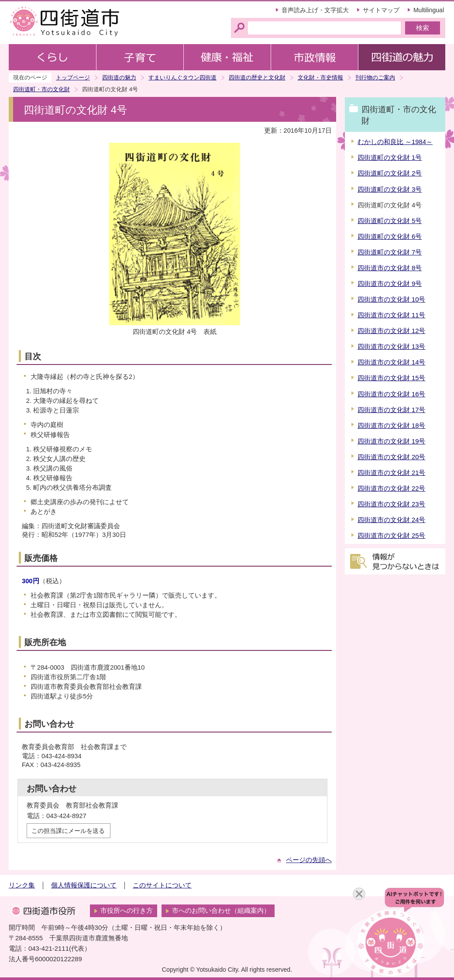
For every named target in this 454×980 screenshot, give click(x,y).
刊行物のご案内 (375, 77)
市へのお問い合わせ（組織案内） (221, 911)
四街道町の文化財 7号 (390, 252)
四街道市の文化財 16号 (391, 394)
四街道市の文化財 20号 (391, 457)
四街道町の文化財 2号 (390, 173)
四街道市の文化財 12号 (391, 331)
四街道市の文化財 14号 (391, 362)
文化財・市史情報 (320, 77)
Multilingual (429, 10)
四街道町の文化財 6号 (390, 237)
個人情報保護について (84, 885)
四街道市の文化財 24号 (391, 520)
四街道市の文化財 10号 (391, 299)
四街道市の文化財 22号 (391, 488)
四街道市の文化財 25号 (391, 536)
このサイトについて (162, 885)
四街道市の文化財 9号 (390, 284)
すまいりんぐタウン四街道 (182, 77)
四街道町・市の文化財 (41, 89)
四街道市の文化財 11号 (391, 315)
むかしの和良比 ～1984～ (395, 142)
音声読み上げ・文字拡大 (315, 10)
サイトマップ (381, 10)
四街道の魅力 (119, 77)
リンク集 (22, 885)
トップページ (73, 77)
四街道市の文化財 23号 (391, 504)
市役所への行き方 (127, 911)
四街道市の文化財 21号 (391, 473)
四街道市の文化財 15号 (391, 378)
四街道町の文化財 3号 (390, 189)
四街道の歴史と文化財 (257, 77)
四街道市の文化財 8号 (390, 268)
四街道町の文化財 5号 (390, 221)
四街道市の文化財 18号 (391, 426)
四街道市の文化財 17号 (391, 410)
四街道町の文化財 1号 (390, 158)
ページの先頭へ (309, 860)
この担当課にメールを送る (68, 831)
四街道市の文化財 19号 (391, 441)
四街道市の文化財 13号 (391, 347)
